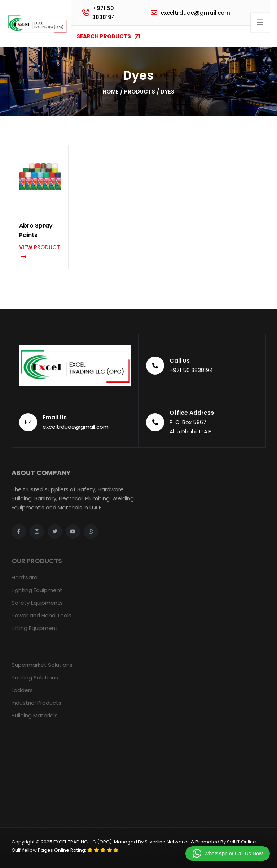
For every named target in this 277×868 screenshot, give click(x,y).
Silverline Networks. (167, 842)
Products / (142, 92)
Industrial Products (36, 708)
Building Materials (35, 720)
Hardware (25, 582)
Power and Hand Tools (41, 620)
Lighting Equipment (37, 595)
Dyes (168, 92)
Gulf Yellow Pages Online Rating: (49, 850)
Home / (113, 92)
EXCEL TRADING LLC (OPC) (83, 842)
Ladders (22, 695)
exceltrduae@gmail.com (195, 13)
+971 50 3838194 (104, 13)
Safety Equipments (37, 608)
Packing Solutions (35, 683)
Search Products (108, 36)
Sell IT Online (241, 842)
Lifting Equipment (35, 633)
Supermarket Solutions (42, 670)
